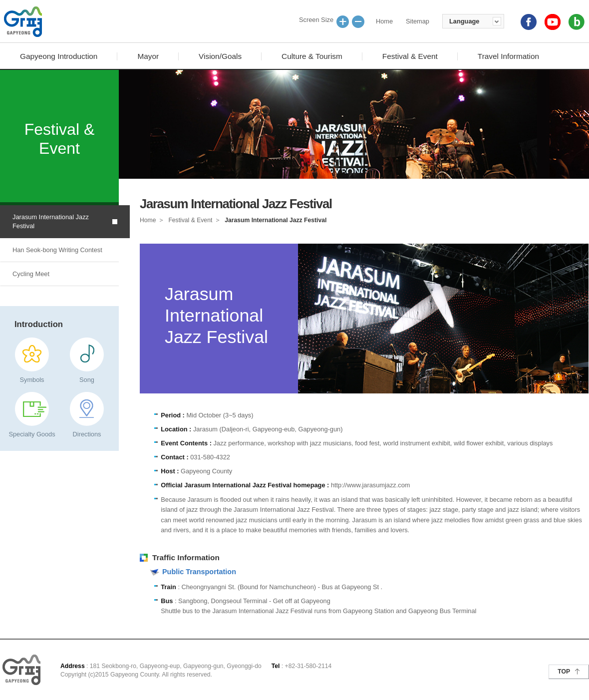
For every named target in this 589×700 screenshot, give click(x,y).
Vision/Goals (220, 56)
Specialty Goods (32, 434)
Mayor (148, 56)
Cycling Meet (31, 274)
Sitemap (418, 21)
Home (384, 21)
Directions (87, 434)
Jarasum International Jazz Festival (51, 221)
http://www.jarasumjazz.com (371, 485)
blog (577, 22)
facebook (529, 22)
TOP (564, 672)
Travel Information (508, 56)
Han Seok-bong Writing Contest (57, 250)
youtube (553, 22)
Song (87, 380)
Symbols (32, 380)
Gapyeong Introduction (59, 56)
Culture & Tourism (312, 56)
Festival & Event (410, 56)
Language (464, 21)
